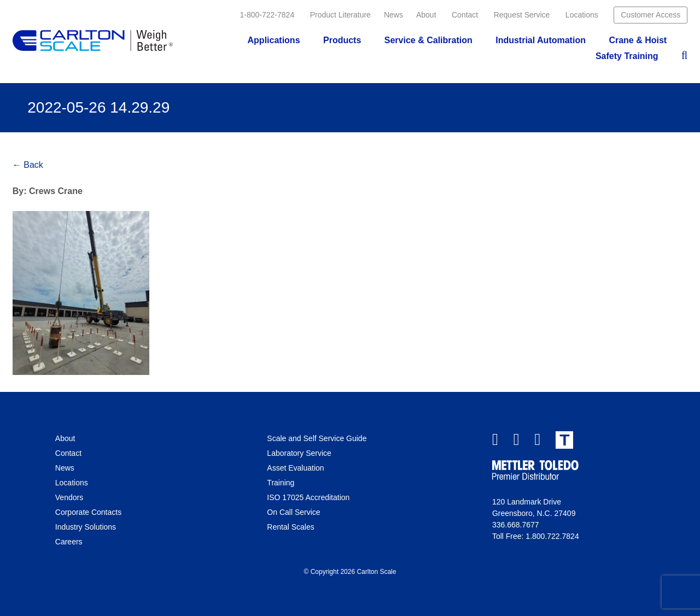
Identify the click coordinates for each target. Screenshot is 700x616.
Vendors (69, 497)
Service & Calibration (428, 40)
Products (342, 40)
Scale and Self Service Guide (317, 438)
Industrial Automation (541, 40)
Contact (465, 15)
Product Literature (340, 15)
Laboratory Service (299, 453)
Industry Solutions (86, 527)
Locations (582, 15)
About (426, 15)
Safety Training (627, 56)
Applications (274, 40)
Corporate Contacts (88, 512)
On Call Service (293, 512)
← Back (28, 165)
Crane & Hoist (638, 40)
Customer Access (651, 15)
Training (281, 483)
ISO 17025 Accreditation (308, 497)
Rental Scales (290, 527)
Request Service (522, 15)
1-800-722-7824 (267, 15)
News (393, 15)
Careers (69, 542)
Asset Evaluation (295, 468)
